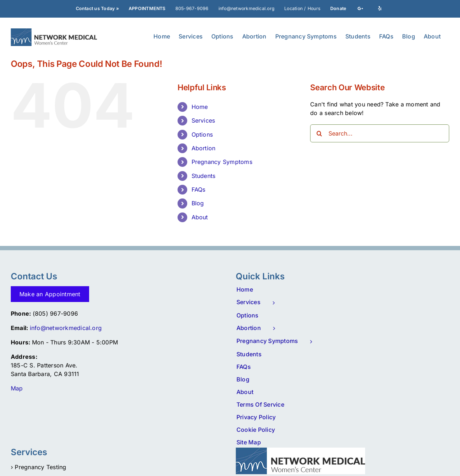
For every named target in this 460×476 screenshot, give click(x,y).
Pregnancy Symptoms (222, 162)
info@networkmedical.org (66, 328)
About (200, 217)
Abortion (204, 148)
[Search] (319, 133)
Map (17, 388)
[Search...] (380, 133)
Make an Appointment (50, 294)
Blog (198, 203)
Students (204, 176)
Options (202, 134)
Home (200, 107)
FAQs (199, 189)
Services (203, 120)
